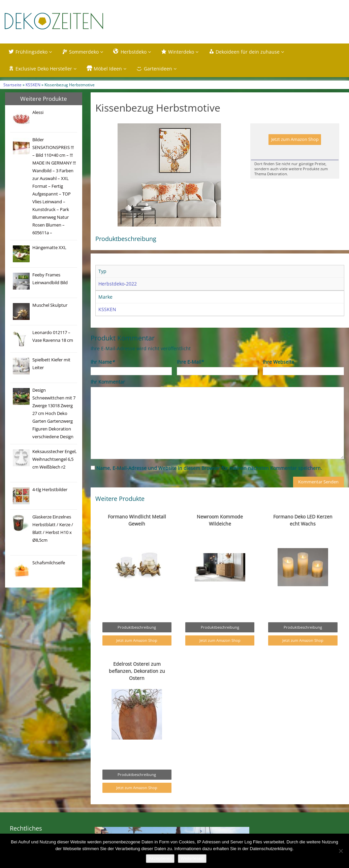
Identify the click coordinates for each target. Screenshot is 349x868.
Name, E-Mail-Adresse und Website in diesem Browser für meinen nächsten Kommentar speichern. (209, 468)
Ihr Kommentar (108, 382)
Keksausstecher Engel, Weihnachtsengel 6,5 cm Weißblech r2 (54, 459)
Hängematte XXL (49, 248)
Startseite (12, 85)
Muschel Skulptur (50, 305)
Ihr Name (103, 362)
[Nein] (341, 851)
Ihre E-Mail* (191, 362)
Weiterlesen (192, 858)
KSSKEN (33, 85)
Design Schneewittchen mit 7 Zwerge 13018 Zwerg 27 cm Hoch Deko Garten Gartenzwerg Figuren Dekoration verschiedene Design (54, 413)
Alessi (38, 112)
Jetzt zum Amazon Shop (295, 139)
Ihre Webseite (278, 362)
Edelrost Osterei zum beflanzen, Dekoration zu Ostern (137, 671)
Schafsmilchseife (49, 563)
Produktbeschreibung (137, 627)
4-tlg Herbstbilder (50, 490)
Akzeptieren (160, 858)
